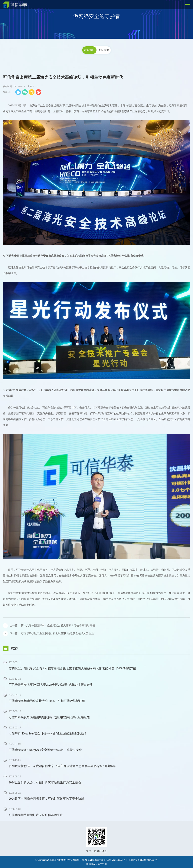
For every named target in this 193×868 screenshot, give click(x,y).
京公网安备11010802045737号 (143, 860)
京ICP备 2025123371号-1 (116, 860)
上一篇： (52, 626)
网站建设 (91, 864)
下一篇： (52, 633)
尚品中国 (102, 864)
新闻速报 (89, 50)
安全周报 (104, 50)
